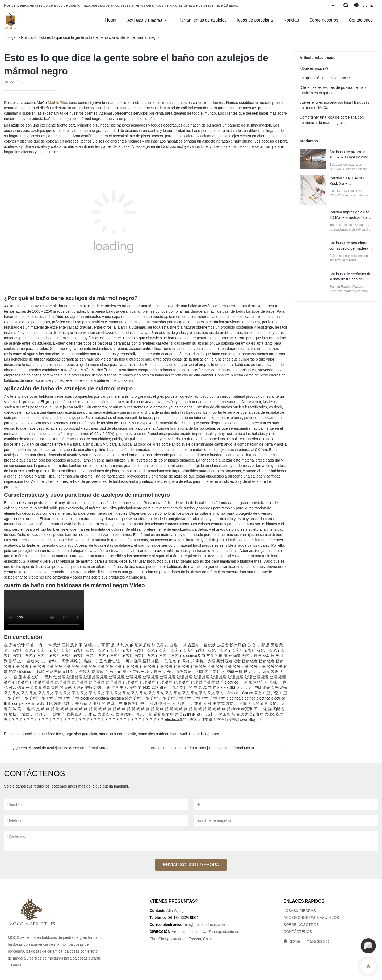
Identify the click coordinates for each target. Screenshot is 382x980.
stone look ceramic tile (118, 734)
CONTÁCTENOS (298, 932)
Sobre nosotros (324, 20)
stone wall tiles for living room (195, 734)
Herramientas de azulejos (202, 20)
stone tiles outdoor (153, 734)
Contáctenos (361, 20)
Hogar (111, 20)
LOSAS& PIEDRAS (299, 911)
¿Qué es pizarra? (314, 68)
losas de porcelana (255, 20)
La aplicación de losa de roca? (325, 78)
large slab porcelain (81, 734)
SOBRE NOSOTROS (301, 925)
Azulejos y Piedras (145, 20)
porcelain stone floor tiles (42, 734)
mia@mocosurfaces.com (204, 925)
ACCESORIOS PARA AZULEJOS (311, 918)
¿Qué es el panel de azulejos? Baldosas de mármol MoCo (61, 748)
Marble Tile (57, 103)
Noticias (291, 20)
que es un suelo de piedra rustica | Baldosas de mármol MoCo (203, 748)
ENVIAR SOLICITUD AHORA (191, 865)
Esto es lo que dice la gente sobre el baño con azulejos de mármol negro (99, 37)
